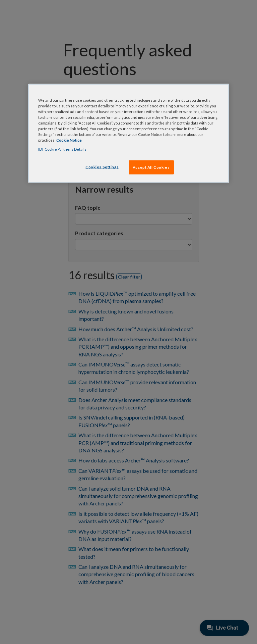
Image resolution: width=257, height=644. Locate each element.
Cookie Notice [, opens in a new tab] (69, 140)
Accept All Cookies (151, 167)
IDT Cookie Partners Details (62, 149)
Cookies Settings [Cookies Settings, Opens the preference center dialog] (102, 167)
